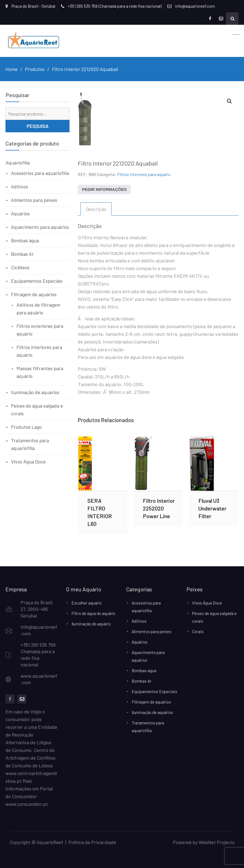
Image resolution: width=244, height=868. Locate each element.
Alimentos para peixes (34, 200)
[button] (229, 101)
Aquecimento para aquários (40, 227)
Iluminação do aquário (91, 624)
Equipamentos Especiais (37, 281)
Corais (198, 631)
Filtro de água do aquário (93, 613)
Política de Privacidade (92, 842)
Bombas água (25, 240)
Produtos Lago (26, 427)
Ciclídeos (20, 267)
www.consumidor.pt (27, 804)
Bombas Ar (22, 254)
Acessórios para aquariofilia (40, 173)
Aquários (20, 213)
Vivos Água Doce (28, 462)
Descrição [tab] (96, 209)
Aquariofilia (18, 163)
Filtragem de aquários (34, 294)
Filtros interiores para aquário (144, 174)
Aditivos (20, 186)
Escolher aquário (87, 603)
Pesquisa (38, 126)
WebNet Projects (217, 842)
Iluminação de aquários (35, 392)
